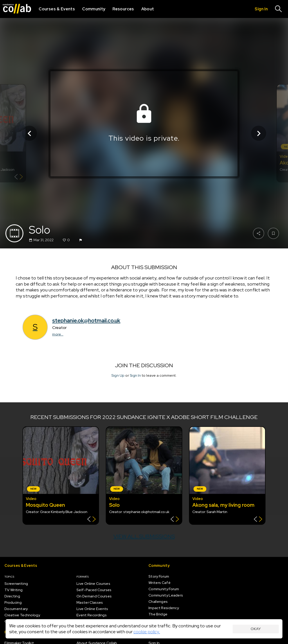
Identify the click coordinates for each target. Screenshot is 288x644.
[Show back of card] (19, 177)
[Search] (279, 9)
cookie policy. (147, 632)
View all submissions (144, 536)
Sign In (135, 375)
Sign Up (118, 375)
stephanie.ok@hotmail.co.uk (86, 321)
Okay (256, 629)
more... (58, 334)
